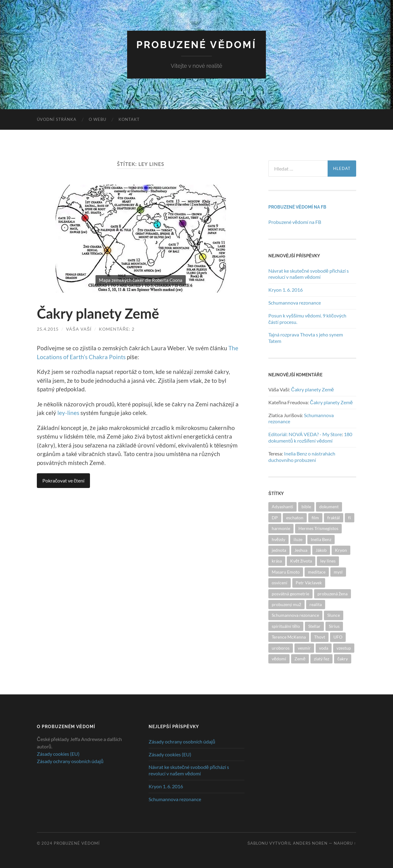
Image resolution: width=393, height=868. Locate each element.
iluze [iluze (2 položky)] (298, 539)
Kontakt (129, 119)
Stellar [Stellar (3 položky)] (314, 626)
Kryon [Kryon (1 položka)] (341, 550)
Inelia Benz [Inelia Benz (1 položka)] (321, 539)
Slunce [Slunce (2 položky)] (334, 615)
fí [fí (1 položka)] (350, 518)
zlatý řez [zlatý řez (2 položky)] (321, 659)
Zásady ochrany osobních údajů (70, 761)
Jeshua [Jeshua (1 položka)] (301, 550)
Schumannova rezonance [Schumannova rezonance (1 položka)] (295, 615)
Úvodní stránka (57, 119)
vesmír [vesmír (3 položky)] (304, 648)
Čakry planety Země (98, 313)
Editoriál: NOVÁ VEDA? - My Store (305, 434)
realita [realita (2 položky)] (316, 604)
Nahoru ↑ (345, 843)
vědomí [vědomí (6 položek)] (279, 659)
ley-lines (68, 413)
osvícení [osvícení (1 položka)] (280, 583)
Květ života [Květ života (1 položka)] (301, 561)
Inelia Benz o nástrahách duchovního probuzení (302, 457)
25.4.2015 (48, 329)
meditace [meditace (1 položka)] (317, 572)
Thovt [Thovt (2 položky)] (320, 637)
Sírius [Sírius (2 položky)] (334, 626)
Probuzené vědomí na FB (297, 207)
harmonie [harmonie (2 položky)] (281, 528)
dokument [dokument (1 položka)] (329, 507)
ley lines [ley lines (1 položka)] (328, 561)
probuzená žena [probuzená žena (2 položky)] (333, 594)
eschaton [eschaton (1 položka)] (295, 518)
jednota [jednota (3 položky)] (279, 550)
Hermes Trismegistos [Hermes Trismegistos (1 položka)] (318, 528)
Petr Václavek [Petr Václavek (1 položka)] (309, 583)
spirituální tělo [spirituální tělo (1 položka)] (286, 626)
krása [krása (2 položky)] (277, 561)
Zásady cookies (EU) (58, 754)
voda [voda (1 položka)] (324, 648)
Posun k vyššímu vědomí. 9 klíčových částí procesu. (307, 319)
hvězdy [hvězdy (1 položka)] (278, 539)
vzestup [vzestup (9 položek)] (344, 648)
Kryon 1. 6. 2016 (286, 290)
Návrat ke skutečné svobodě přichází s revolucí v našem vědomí (309, 274)
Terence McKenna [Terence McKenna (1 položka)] (289, 637)
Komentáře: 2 (117, 329)
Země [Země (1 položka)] (300, 659)
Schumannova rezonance (295, 303)
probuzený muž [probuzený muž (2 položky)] (286, 604)
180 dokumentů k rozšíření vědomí (310, 437)
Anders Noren (310, 843)
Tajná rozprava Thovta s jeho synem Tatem (306, 338)
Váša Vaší (79, 329)
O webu (97, 119)
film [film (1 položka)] (315, 518)
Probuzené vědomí (196, 45)
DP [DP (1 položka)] (275, 518)
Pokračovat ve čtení (63, 480)
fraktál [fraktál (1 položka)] (334, 518)
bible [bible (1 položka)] (306, 507)
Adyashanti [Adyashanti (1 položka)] (282, 507)
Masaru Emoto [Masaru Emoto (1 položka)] (286, 572)
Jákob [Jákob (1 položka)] (321, 550)
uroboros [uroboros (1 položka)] (281, 648)
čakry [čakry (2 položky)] (343, 659)
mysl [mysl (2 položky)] (338, 572)
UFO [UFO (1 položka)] (338, 637)
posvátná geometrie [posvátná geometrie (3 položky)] (290, 594)
